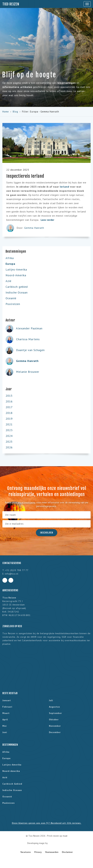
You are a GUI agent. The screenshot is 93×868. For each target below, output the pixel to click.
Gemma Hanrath (34, 228)
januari (7, 700)
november (55, 726)
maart (6, 713)
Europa (10, 264)
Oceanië (11, 298)
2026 (9, 447)
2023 (9, 430)
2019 (9, 419)
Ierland (64, 187)
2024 (9, 436)
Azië (8, 281)
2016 (9, 401)
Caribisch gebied (17, 287)
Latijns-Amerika (16, 269)
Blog (15, 112)
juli (51, 700)
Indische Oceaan (17, 292)
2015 (9, 396)
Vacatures (26, 852)
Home (6, 112)
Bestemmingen (10, 745)
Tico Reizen (11, 4)
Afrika (10, 258)
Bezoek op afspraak (14, 608)
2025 (9, 442)
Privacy (38, 852)
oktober (54, 720)
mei (5, 726)
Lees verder (49, 220)
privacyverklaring (27, 502)
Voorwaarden (52, 852)
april (5, 720)
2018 (9, 413)
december (55, 732)
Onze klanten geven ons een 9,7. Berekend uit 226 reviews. (47, 823)
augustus (54, 707)
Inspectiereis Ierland (25, 176)
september (55, 713)
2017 (9, 407)
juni (5, 732)
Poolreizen (13, 304)
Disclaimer (67, 852)
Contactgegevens (12, 563)
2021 (9, 424)
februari (7, 707)
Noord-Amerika (16, 275)
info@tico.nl (12, 574)
